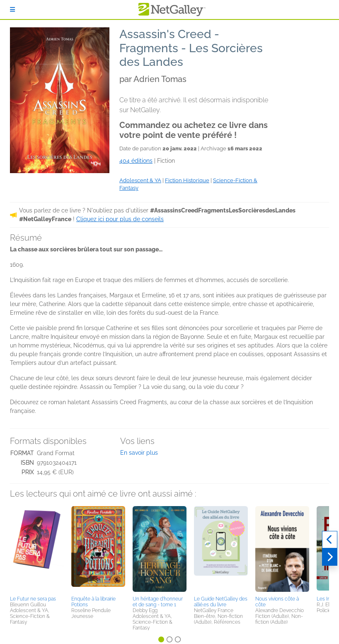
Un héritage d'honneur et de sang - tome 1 (158, 602)
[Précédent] (330, 540)
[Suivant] (330, 557)
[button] (37, 550)
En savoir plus (139, 453)
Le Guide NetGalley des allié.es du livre (221, 602)
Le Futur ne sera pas (33, 599)
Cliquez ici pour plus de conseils (120, 219)
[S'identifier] (12, 10)
